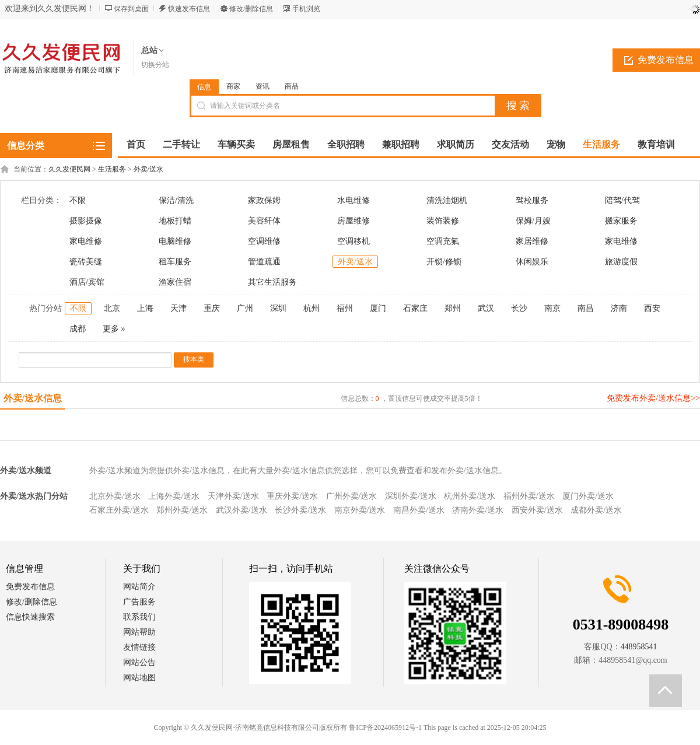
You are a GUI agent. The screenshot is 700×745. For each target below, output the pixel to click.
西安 (652, 308)
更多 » (114, 329)
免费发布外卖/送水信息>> (653, 398)
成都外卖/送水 (596, 510)
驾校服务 (532, 200)
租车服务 (175, 262)
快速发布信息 (189, 9)
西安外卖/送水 (537, 510)
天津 (178, 308)
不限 (78, 200)
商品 (292, 86)
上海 (145, 308)
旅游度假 (621, 262)
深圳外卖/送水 (411, 496)
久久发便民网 (69, 169)
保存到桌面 (131, 9)
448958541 (639, 647)
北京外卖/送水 (115, 496)
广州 (245, 308)
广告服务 (139, 602)
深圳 (278, 308)
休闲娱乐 (532, 262)
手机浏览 (306, 9)
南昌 (586, 308)
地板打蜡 (175, 221)
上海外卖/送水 (174, 496)
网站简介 (139, 587)
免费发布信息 (30, 587)
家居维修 (532, 241)
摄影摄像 (86, 221)
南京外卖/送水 (360, 510)
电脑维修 (175, 241)
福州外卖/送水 (529, 496)
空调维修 (264, 241)
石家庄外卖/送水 (119, 510)
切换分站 (155, 65)
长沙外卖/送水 (300, 510)
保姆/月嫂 (533, 221)
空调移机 (353, 241)
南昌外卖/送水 (419, 510)
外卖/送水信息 (33, 398)
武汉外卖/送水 (242, 510)
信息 (204, 87)
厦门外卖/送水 (588, 496)
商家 (233, 86)
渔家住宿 (175, 282)
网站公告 (139, 662)
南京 (552, 308)
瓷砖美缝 (86, 262)
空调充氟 (443, 241)
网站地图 (139, 678)
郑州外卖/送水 (182, 510)
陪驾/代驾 (622, 200)
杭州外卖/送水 (470, 496)
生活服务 (112, 169)
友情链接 (139, 647)
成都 (78, 329)
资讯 (262, 86)
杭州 (311, 308)
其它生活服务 (272, 282)
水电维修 (353, 200)
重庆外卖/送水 (292, 496)
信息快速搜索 (30, 617)
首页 (136, 144)
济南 (619, 308)
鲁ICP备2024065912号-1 (385, 727)
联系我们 (139, 617)
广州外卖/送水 (352, 496)
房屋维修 (353, 221)
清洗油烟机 (447, 200)
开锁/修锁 (444, 262)
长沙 (519, 308)
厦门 (378, 308)
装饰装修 (443, 221)
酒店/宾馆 (87, 282)
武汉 (486, 308)
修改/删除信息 (251, 9)
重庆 (212, 308)
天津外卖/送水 (233, 496)
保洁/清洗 (176, 200)
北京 (112, 308)
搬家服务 (621, 221)
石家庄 (415, 308)
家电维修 (86, 241)
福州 (345, 308)
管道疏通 (264, 262)
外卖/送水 (148, 169)
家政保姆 (264, 200)
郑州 (453, 308)
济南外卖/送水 (478, 510)
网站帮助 (139, 632)
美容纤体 (264, 221)
